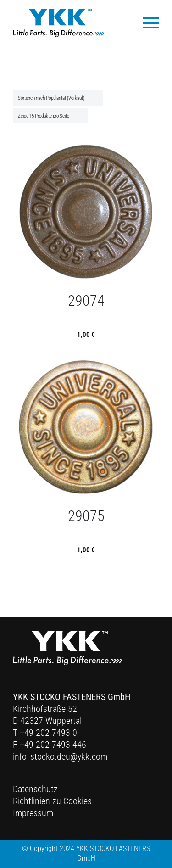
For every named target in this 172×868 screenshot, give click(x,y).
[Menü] (147, 22)
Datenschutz (35, 789)
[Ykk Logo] (59, 23)
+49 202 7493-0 (48, 733)
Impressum (33, 813)
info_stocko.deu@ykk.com (60, 756)
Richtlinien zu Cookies (52, 801)
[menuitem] (147, 22)
